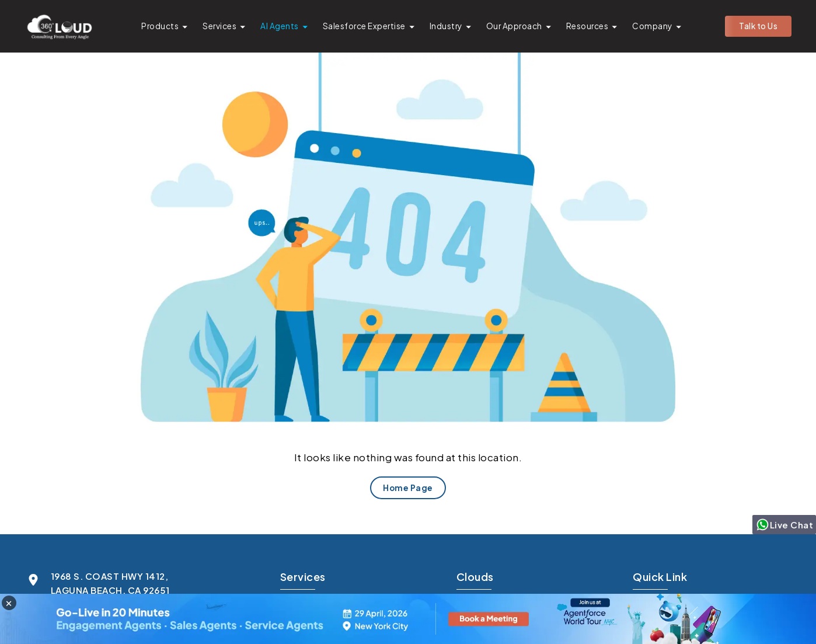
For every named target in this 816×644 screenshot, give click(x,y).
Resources (587, 26)
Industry (446, 26)
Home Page (408, 488)
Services (219, 26)
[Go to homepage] (59, 26)
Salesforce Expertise (364, 26)
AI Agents (280, 26)
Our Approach (514, 26)
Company (652, 26)
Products (160, 26)
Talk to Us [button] (758, 26)
